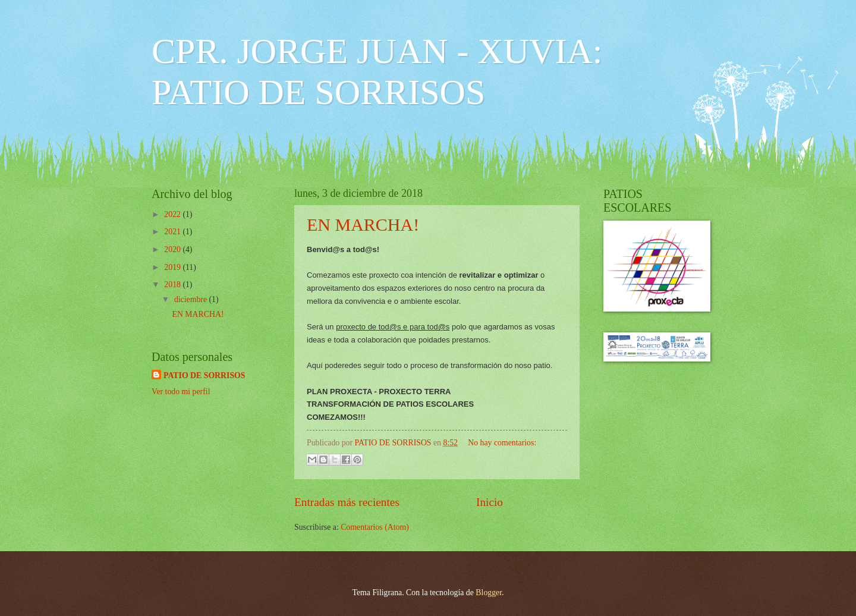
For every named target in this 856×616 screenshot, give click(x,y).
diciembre (192, 299)
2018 (173, 285)
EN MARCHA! (363, 224)
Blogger (489, 593)
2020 (173, 249)
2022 (173, 214)
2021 (173, 232)
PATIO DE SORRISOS (204, 375)
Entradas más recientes (347, 502)
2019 (173, 267)
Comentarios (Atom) (375, 527)
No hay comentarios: (502, 443)
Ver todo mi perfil (181, 392)
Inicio (490, 502)
